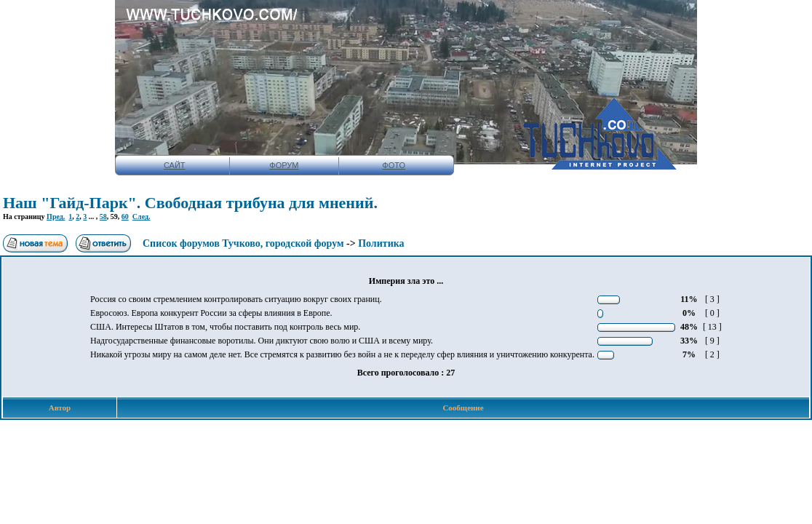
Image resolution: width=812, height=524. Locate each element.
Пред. (56, 217)
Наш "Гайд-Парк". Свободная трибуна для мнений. (190, 203)
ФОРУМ (284, 165)
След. (142, 217)
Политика (381, 243)
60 (125, 217)
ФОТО (394, 165)
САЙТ (175, 165)
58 (103, 217)
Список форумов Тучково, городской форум (243, 243)
